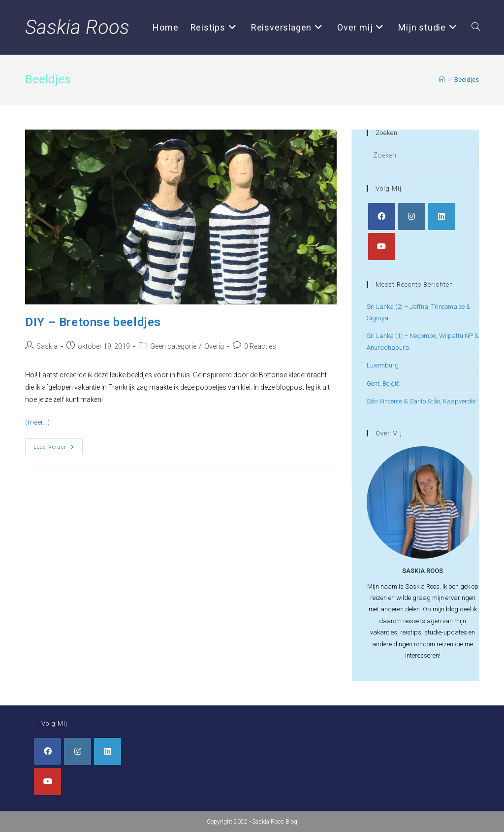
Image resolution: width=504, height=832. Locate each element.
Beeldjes (467, 80)
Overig (214, 346)
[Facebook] (382, 216)
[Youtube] (382, 247)
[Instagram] (412, 216)
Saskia (47, 346)
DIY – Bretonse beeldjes (93, 322)
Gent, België (383, 383)
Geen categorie (173, 346)
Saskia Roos (77, 27)
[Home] (442, 80)
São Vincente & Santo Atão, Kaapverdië (421, 401)
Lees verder (58, 449)
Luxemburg (383, 365)
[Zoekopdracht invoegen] (423, 156)
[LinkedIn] (442, 216)
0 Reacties (260, 346)
